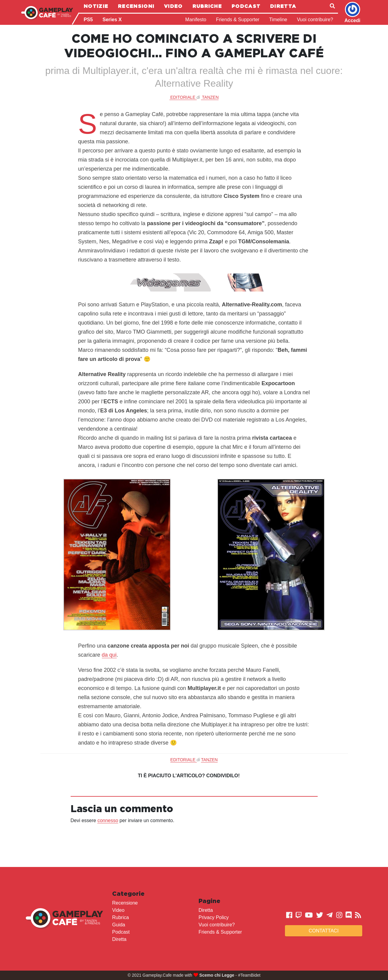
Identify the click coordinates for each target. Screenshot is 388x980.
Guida (119, 925)
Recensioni (136, 6)
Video (173, 6)
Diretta (283, 6)
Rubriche (207, 6)
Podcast (246, 6)
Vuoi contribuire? (315, 20)
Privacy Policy (214, 917)
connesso (108, 820)
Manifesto (196, 20)
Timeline (278, 20)
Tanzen (210, 97)
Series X (112, 20)
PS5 (88, 20)
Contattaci (324, 931)
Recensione (125, 903)
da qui (109, 655)
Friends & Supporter (237, 20)
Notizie (96, 6)
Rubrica (120, 917)
